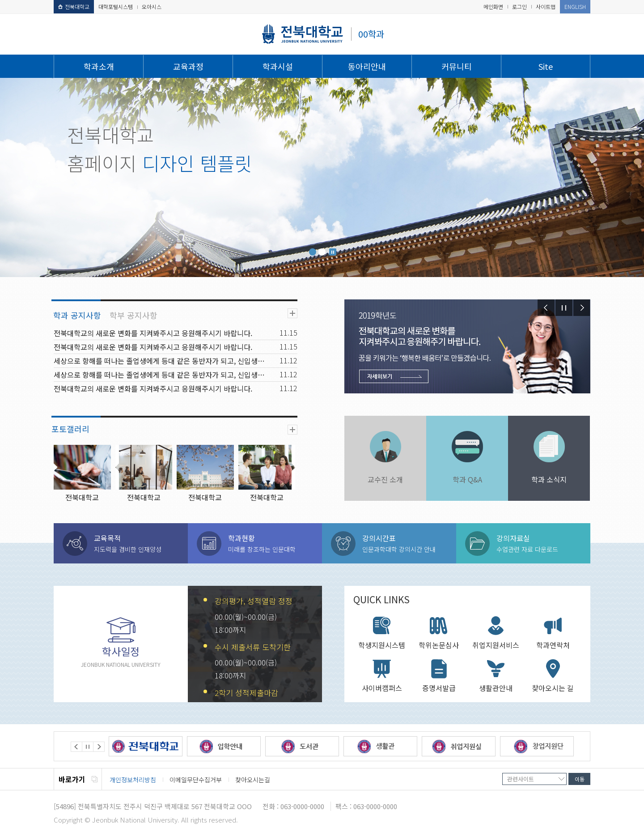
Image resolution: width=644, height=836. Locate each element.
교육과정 (188, 66)
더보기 (292, 313)
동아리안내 (367, 66)
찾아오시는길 (253, 780)
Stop (333, 252)
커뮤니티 (457, 66)
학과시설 (278, 66)
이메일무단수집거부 (196, 780)
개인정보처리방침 (133, 780)
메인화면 (493, 6)
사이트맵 (546, 6)
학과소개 (99, 66)
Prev (546, 308)
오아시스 (152, 6)
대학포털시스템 (116, 6)
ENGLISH (575, 6)
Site (546, 66)
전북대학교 (74, 6)
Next (582, 308)
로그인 (519, 6)
